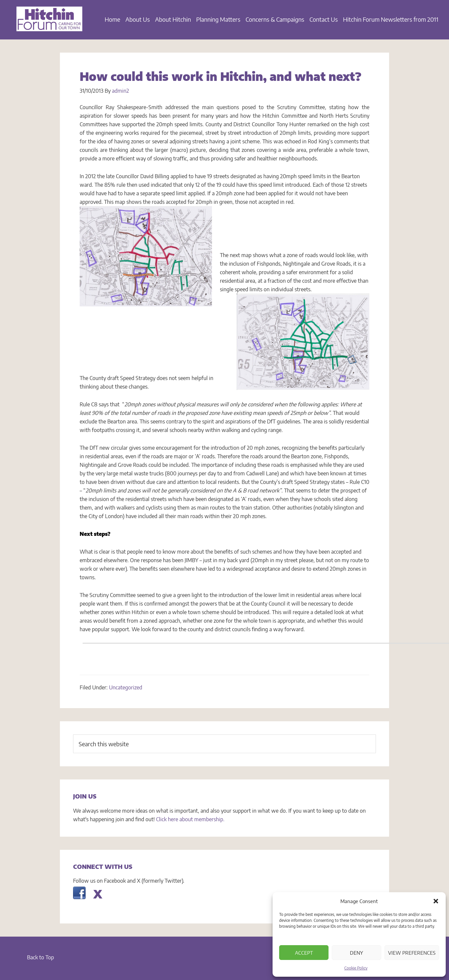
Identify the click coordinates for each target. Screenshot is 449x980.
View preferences (412, 953)
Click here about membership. (190, 819)
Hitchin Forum (49, 23)
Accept (304, 953)
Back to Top (40, 957)
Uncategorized (126, 687)
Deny (357, 953)
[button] (436, 901)
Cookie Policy (356, 968)
